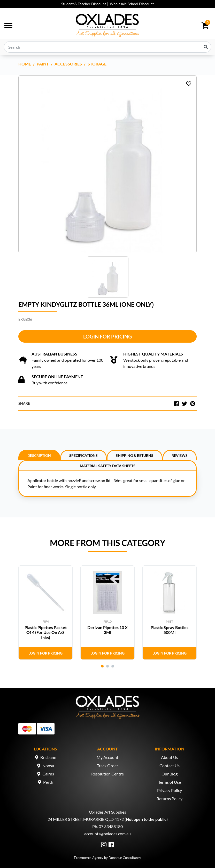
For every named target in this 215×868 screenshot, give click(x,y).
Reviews (180, 455)
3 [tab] (113, 666)
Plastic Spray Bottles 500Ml (170, 630)
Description (39, 455)
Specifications (83, 455)
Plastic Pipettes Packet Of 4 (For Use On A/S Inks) (46, 632)
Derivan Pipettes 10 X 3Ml (108, 630)
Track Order (108, 766)
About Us (170, 757)
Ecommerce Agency (89, 858)
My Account (108, 757)
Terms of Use (170, 782)
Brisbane (48, 757)
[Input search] (108, 47)
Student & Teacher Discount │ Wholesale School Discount (108, 4)
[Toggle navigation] (8, 26)
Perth (48, 782)
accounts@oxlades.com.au (108, 834)
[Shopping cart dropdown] (205, 26)
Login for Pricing (108, 336)
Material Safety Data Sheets (108, 466)
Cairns (48, 774)
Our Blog (170, 774)
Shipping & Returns (135, 455)
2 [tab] (108, 666)
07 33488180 (111, 826)
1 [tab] (102, 666)
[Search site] (206, 47)
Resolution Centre (108, 774)
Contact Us (170, 766)
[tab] (39, 455)
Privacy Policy (170, 790)
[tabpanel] (45, 613)
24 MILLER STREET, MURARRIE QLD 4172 (86, 819)
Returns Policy (170, 799)
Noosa (48, 766)
